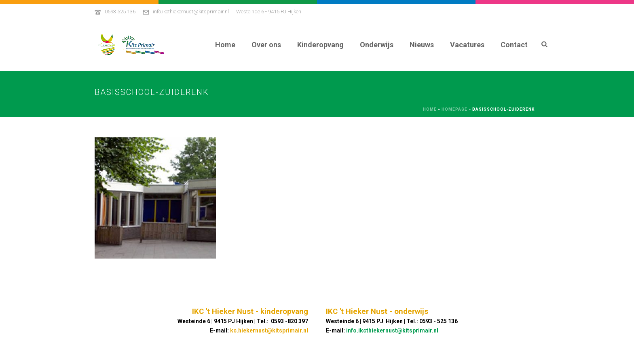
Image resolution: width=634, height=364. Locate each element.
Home (225, 45)
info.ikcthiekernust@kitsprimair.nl (191, 12)
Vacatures (467, 45)
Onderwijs (377, 45)
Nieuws (422, 45)
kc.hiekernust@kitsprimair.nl (269, 330)
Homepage (454, 109)
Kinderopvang (320, 45)
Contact (514, 45)
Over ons (266, 45)
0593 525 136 (120, 12)
